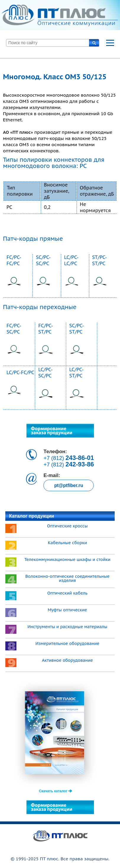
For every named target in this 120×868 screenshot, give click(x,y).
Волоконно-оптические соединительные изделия (67, 578)
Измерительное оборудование (67, 643)
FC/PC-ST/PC (46, 329)
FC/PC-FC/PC (14, 260)
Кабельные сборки (68, 543)
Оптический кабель (67, 593)
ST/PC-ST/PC (100, 260)
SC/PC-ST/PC (77, 329)
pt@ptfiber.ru (69, 485)
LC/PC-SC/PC (45, 373)
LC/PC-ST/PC (76, 373)
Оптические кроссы (67, 526)
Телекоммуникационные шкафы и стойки (67, 560)
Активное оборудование (67, 660)
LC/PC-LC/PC (71, 260)
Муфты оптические (68, 610)
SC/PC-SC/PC (43, 260)
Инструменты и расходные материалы (67, 627)
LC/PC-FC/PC (20, 372)
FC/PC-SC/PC (14, 329)
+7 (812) (69, 458)
